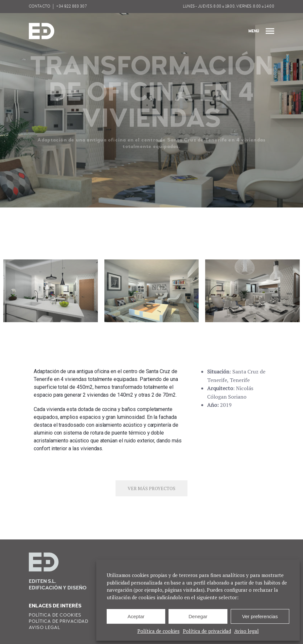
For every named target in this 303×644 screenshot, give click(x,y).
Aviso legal (247, 631)
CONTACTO (39, 6)
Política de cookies (159, 631)
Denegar (198, 616)
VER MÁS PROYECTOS (151, 488)
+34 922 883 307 (71, 6)
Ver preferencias (260, 616)
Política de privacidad (207, 631)
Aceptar (136, 616)
